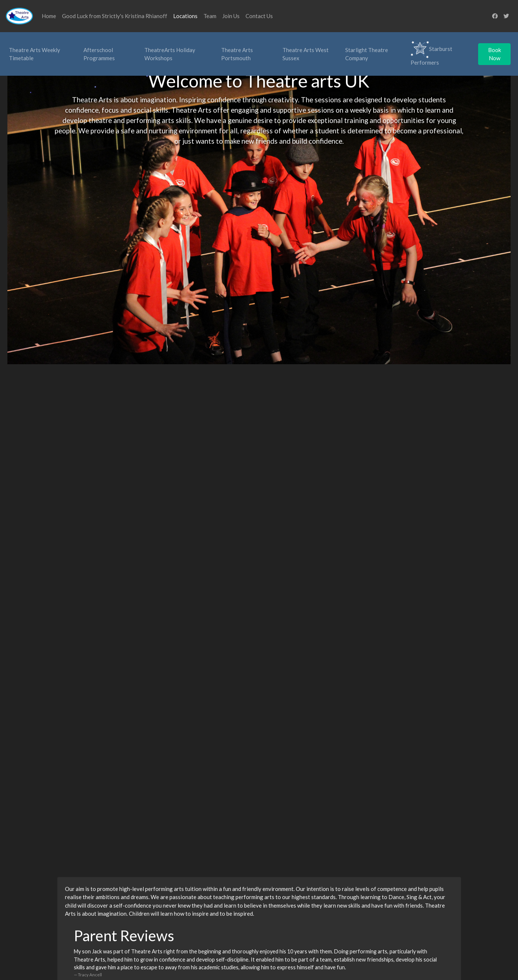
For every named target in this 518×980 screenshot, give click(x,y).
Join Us (231, 16)
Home (49, 16)
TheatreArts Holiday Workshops (170, 54)
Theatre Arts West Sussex (306, 54)
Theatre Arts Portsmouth (237, 54)
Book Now (495, 54)
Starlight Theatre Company (367, 54)
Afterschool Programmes (99, 54)
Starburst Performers (431, 53)
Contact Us (259, 16)
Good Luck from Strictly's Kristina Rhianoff (115, 16)
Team (210, 16)
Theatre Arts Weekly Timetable (35, 54)
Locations (185, 16)
